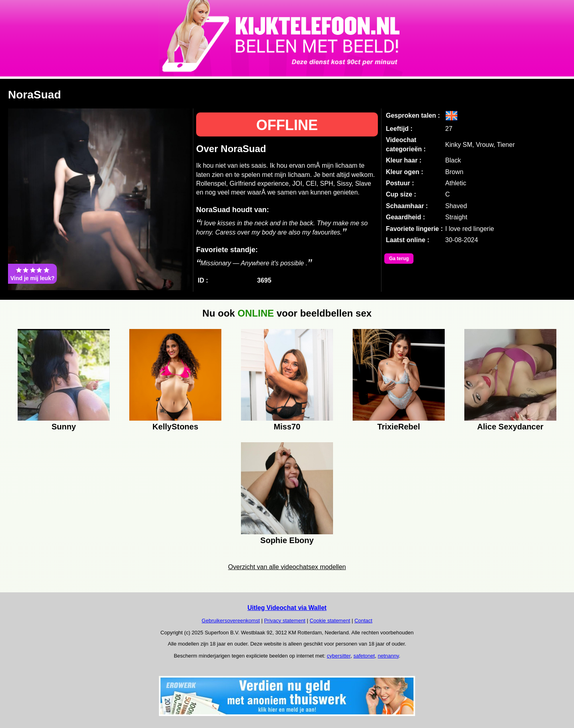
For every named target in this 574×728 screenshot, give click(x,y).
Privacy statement (285, 621)
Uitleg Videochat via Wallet (287, 608)
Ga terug (399, 259)
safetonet (364, 656)
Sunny (64, 427)
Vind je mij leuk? (32, 274)
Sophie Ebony (287, 540)
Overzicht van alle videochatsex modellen (287, 567)
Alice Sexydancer (510, 427)
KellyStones (175, 427)
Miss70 (287, 427)
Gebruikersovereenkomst (231, 621)
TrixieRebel (399, 427)
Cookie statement (330, 621)
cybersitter (338, 656)
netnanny (388, 656)
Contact (363, 621)
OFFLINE (287, 125)
